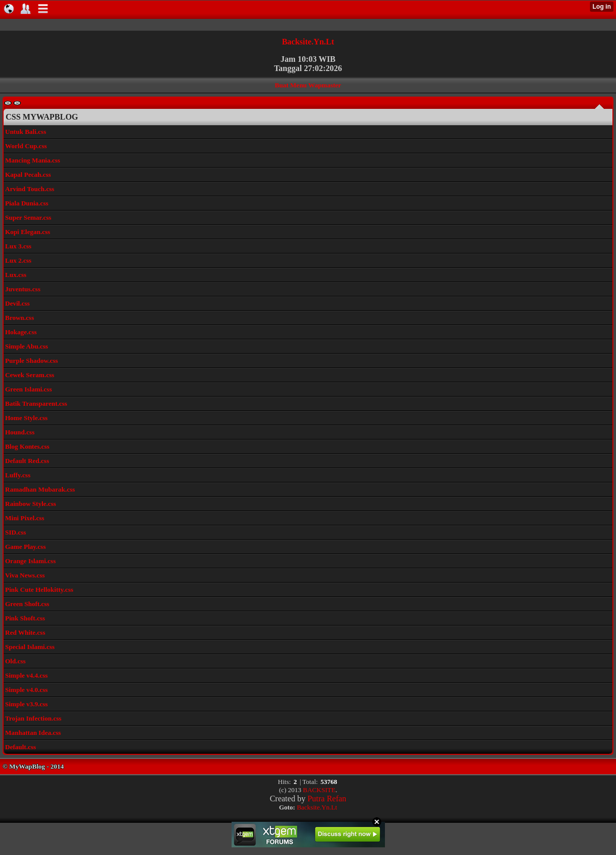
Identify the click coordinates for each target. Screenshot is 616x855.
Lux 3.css (18, 246)
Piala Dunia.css (27, 203)
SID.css (16, 532)
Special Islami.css (30, 647)
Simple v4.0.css (26, 690)
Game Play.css (25, 547)
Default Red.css (27, 461)
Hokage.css (21, 332)
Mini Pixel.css (25, 518)
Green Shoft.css (27, 604)
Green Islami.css (28, 389)
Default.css (20, 747)
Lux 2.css (18, 260)
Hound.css (20, 432)
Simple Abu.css (27, 346)
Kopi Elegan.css (28, 232)
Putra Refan (327, 799)
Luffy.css (18, 475)
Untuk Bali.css (26, 132)
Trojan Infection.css (33, 718)
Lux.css (16, 275)
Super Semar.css (28, 217)
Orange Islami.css (30, 561)
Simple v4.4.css (26, 675)
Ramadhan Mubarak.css (40, 489)
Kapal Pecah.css (28, 175)
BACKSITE (320, 790)
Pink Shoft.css (25, 618)
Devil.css (17, 303)
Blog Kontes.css (27, 446)
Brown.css (19, 318)
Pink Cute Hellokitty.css (39, 590)
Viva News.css (25, 575)
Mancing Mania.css (33, 160)
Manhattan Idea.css (33, 733)
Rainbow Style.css (31, 504)
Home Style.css (26, 418)
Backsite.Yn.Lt (308, 42)
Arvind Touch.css (30, 189)
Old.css (15, 661)
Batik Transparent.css (36, 403)
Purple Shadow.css (31, 361)
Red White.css (25, 632)
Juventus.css (23, 289)
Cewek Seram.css (30, 375)
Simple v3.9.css (26, 704)
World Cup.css (26, 146)
